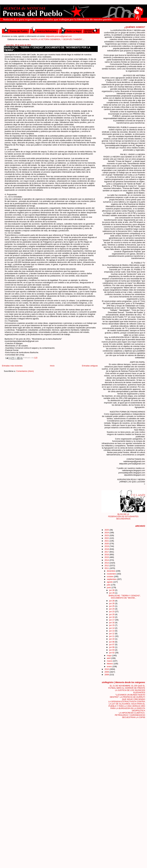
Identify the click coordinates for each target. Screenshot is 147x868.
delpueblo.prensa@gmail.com (59, 36)
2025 (107, 530)
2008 (107, 675)
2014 (107, 560)
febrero (110, 664)
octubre (110, 576)
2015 (107, 557)
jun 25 (112, 606)
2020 (107, 544)
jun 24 (112, 609)
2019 (107, 546)
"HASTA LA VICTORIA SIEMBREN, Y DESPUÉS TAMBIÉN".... (63, 39)
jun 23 (112, 612)
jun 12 (112, 634)
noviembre (112, 574)
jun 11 (112, 636)
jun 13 (112, 631)
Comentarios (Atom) (25, 371)
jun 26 (112, 603)
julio (109, 585)
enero (110, 666)
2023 (107, 535)
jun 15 (112, 625)
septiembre (112, 579)
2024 (107, 533)
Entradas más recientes (12, 366)
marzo (110, 661)
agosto (110, 582)
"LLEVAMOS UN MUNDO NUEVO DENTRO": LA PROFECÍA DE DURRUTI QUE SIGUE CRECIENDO (127, 697)
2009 (107, 672)
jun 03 (112, 650)
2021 (107, 541)
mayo (110, 655)
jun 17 (112, 620)
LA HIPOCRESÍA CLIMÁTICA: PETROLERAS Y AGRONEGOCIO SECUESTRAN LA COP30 (130, 715)
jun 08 (112, 642)
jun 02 (112, 653)
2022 (107, 538)
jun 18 (112, 617)
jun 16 (112, 623)
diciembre (111, 571)
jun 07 (112, 644)
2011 (107, 568)
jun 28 (112, 601)
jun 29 (112, 593)
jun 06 (112, 647)
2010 (107, 669)
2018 (107, 549)
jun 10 (112, 639)
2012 (107, 566)
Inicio (52, 366)
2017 (107, 552)
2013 (107, 563)
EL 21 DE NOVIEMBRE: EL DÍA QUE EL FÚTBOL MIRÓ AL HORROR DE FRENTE (127, 687)
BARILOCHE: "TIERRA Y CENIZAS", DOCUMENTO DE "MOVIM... (125, 597)
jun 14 (112, 628)
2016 (107, 555)
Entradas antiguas (90, 366)
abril (109, 658)
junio (109, 587)
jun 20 (112, 614)
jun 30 (112, 590)
